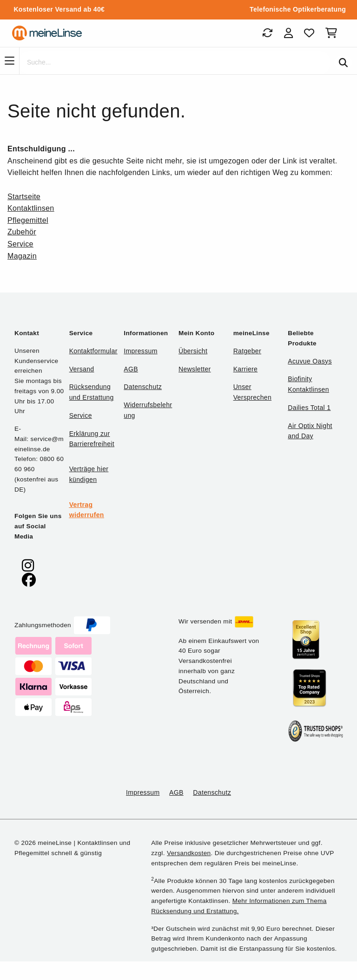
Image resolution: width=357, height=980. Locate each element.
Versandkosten (189, 853)
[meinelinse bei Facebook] (29, 580)
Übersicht (193, 351)
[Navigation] (10, 61)
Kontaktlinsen (31, 208)
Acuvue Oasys (310, 361)
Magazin (22, 256)
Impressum (140, 351)
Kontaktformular (93, 351)
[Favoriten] (309, 33)
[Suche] (175, 63)
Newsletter (195, 369)
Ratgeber (247, 351)
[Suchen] (343, 63)
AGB (131, 369)
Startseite (24, 197)
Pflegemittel (28, 220)
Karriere (246, 369)
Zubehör (22, 232)
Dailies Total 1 (309, 408)
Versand (82, 369)
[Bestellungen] (267, 33)
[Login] (288, 33)
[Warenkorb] (333, 33)
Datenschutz (143, 387)
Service (20, 244)
